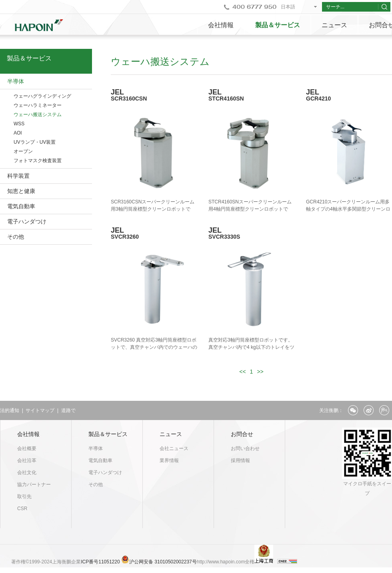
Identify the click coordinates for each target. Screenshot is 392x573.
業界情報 (169, 460)
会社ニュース (174, 448)
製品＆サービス (278, 25)
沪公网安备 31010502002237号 (163, 562)
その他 (16, 237)
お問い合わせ (245, 448)
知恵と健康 (21, 191)
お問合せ (242, 434)
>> (260, 372)
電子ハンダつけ (27, 221)
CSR (22, 509)
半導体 (16, 81)
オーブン (23, 151)
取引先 (24, 497)
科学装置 (18, 176)
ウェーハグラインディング (42, 96)
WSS (19, 124)
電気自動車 (21, 206)
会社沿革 (27, 460)
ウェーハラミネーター (38, 105)
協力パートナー (34, 485)
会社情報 (221, 25)
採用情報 (240, 460)
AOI (18, 133)
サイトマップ (40, 410)
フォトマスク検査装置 (38, 161)
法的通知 (10, 410)
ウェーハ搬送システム (38, 115)
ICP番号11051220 (101, 562)
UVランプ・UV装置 (35, 142)
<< (242, 372)
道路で (68, 410)
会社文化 (27, 472)
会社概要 (27, 448)
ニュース (334, 25)
